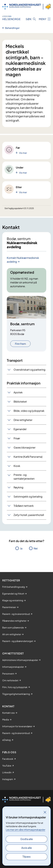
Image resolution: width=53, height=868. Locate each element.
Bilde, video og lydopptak (29, 411)
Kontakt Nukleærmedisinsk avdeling (23, 260)
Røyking (18, 487)
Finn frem (20, 344)
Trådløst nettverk (24, 506)
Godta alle (27, 839)
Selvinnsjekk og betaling (28, 496)
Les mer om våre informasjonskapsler (26, 830)
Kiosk (17, 466)
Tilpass (26, 856)
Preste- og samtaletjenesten (24, 477)
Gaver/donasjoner (25, 447)
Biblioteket (20, 401)
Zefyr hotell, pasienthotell (29, 515)
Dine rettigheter (23, 420)
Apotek (18, 392)
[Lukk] (45, 812)
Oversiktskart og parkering (29, 370)
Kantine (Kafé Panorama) (28, 457)
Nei (36, 548)
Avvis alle (27, 848)
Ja (21, 548)
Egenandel (20, 429)
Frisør (17, 438)
